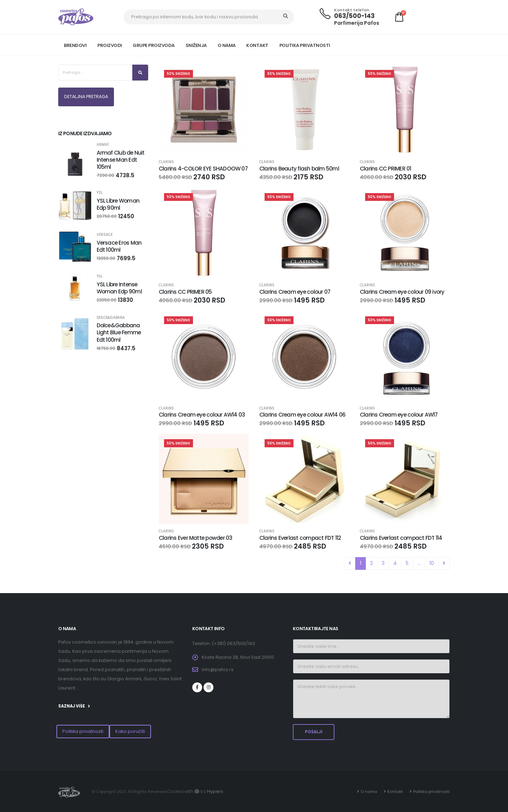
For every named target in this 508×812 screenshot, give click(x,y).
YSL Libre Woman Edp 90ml (118, 204)
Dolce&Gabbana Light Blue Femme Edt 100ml (119, 332)
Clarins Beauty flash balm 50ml (299, 169)
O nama (369, 792)
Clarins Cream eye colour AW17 (399, 415)
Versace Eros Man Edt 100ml (119, 246)
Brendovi (75, 45)
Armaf (103, 145)
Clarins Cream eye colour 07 (295, 292)
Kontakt (395, 792)
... (419, 563)
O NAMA (227, 45)
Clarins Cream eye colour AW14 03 (202, 415)
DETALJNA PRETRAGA (86, 97)
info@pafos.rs (218, 670)
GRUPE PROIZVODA (154, 45)
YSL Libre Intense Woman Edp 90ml (119, 288)
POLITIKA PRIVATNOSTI (305, 45)
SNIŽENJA (196, 45)
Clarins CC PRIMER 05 (185, 292)
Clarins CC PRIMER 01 (386, 169)
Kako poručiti (130, 731)
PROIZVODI (110, 45)
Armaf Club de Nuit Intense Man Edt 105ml (121, 160)
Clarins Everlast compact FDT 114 (401, 538)
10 (432, 563)
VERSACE (105, 235)
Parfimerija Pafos (357, 23)
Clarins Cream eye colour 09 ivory (402, 292)
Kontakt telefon (352, 10)
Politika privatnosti (83, 731)
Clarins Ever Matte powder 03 (195, 538)
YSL (100, 193)
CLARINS (166, 162)
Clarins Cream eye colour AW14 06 (302, 415)
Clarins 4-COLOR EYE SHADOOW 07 (203, 169)
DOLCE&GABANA (111, 318)
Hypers (215, 791)
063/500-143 (354, 16)
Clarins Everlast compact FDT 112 (300, 538)
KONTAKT (257, 45)
